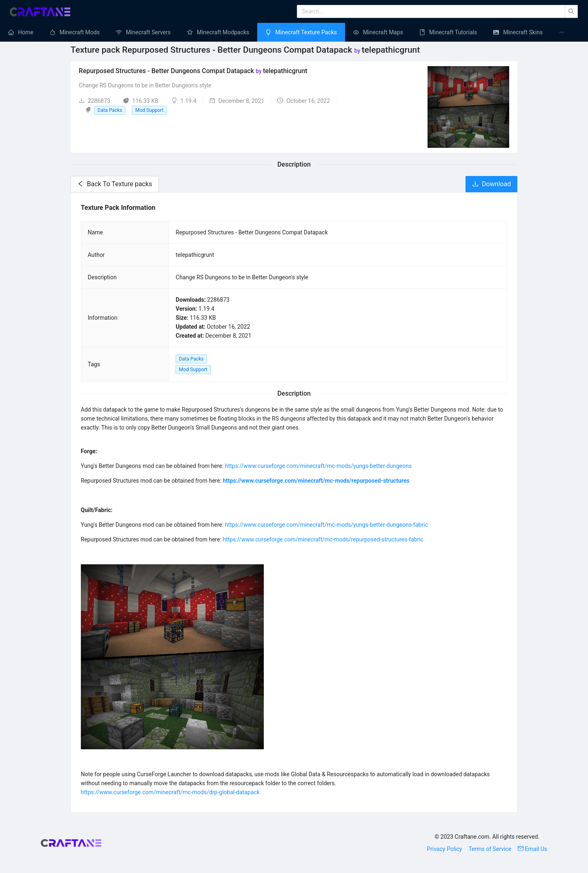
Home (26, 32)
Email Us (532, 849)
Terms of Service (490, 849)
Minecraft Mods (80, 32)
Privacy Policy (444, 849)
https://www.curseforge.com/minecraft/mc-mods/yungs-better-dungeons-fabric (326, 525)
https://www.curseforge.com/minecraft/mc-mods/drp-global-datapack (170, 792)
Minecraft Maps (383, 32)
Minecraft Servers (148, 32)
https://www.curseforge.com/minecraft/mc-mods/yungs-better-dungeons (318, 466)
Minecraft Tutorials (453, 32)
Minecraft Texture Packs (306, 32)
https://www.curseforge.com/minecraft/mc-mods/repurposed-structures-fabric (323, 539)
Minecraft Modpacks (223, 32)
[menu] (294, 32)
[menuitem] (21, 32)
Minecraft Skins (523, 32)
